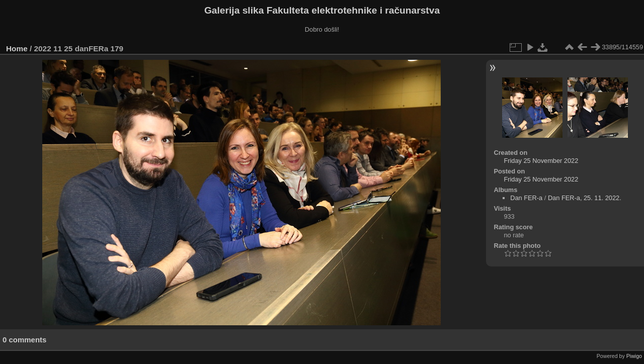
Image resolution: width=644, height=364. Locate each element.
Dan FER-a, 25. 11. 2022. (585, 198)
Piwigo (634, 356)
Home (17, 49)
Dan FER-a (526, 198)
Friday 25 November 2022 (541, 161)
